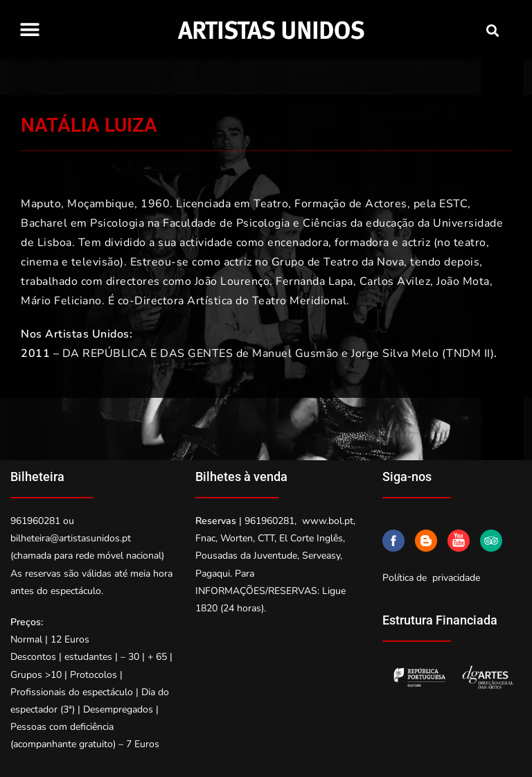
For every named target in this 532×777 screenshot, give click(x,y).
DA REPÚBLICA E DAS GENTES (148, 353)
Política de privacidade (431, 578)
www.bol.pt (328, 521)
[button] (29, 29)
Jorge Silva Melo (395, 353)
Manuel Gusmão (295, 353)
